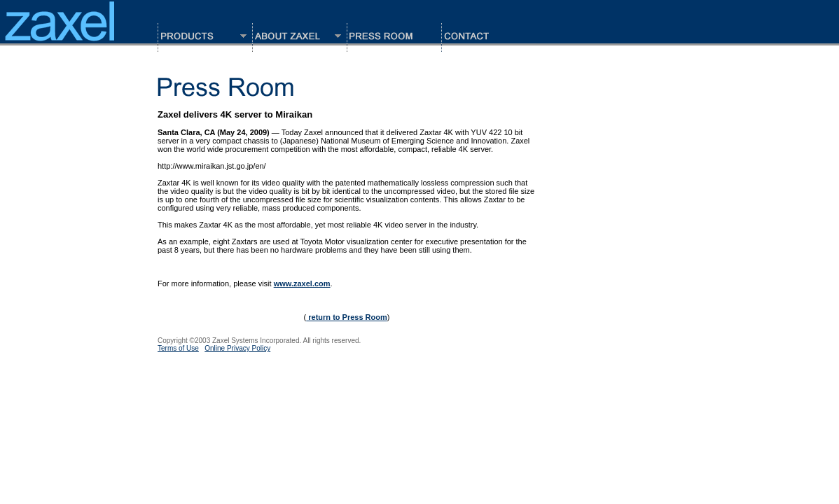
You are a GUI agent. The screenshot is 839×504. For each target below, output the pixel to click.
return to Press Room (347, 317)
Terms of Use (178, 348)
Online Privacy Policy (237, 348)
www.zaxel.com (302, 283)
